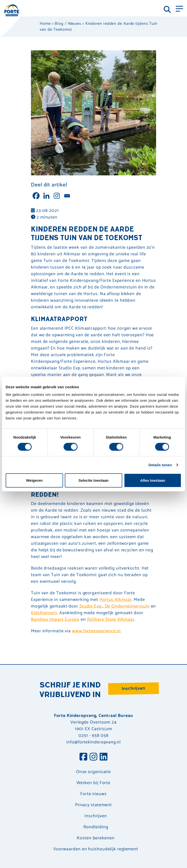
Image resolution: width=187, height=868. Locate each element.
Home (45, 24)
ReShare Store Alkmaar (111, 620)
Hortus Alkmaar (116, 600)
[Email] (67, 196)
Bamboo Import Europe (55, 620)
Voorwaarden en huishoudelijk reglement (96, 849)
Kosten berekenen (96, 838)
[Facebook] (36, 196)
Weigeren (34, 480)
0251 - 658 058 (93, 736)
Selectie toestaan (94, 480)
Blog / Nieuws (68, 24)
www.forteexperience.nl (96, 631)
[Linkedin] (46, 196)
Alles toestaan (153, 480)
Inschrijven (134, 688)
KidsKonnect (44, 613)
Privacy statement (93, 805)
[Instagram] (57, 196)
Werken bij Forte (93, 783)
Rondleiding (96, 827)
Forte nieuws (93, 794)
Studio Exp (90, 606)
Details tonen (160, 465)
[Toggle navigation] (179, 8)
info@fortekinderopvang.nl (93, 742)
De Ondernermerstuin (127, 606)
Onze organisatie (93, 772)
